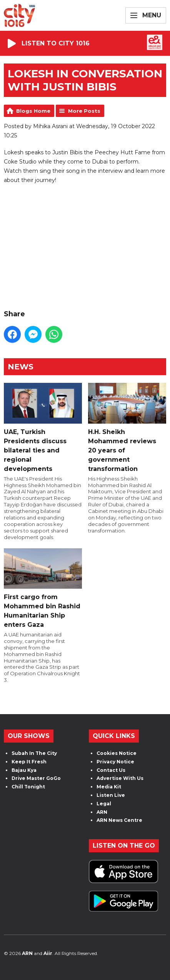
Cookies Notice (117, 753)
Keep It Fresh (29, 762)
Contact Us (111, 770)
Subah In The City (34, 753)
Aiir (48, 953)
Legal (104, 804)
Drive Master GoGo (36, 778)
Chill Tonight (28, 787)
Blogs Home (33, 111)
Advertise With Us (120, 778)
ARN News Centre (119, 820)
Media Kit (109, 787)
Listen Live (111, 795)
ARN (102, 812)
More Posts (84, 111)
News (21, 367)
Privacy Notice (115, 762)
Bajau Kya (24, 770)
